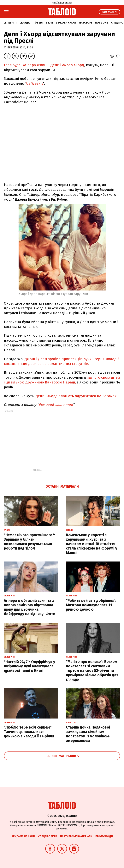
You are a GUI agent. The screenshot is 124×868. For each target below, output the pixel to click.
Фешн (38, 23)
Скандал (25, 23)
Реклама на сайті (23, 836)
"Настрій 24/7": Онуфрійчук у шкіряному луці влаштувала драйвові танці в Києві (30, 666)
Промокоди (104, 836)
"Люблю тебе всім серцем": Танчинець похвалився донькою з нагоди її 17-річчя (29, 732)
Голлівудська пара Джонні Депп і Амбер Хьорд (44, 65)
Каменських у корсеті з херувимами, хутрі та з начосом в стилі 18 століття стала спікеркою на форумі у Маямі (92, 544)
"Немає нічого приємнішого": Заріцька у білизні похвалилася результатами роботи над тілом (29, 542)
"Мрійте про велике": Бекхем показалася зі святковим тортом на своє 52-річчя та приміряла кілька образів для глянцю (92, 670)
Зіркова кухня (66, 23)
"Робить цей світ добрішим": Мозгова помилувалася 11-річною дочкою (91, 605)
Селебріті (10, 23)
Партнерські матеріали (76, 836)
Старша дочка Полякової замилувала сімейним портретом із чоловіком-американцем (88, 734)
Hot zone (101, 23)
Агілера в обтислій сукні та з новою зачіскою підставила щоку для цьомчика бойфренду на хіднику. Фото (30, 607)
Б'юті (49, 23)
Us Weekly (35, 83)
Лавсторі (86, 23)
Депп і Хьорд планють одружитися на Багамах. (77, 396)
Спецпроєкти (48, 836)
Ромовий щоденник (56, 405)
